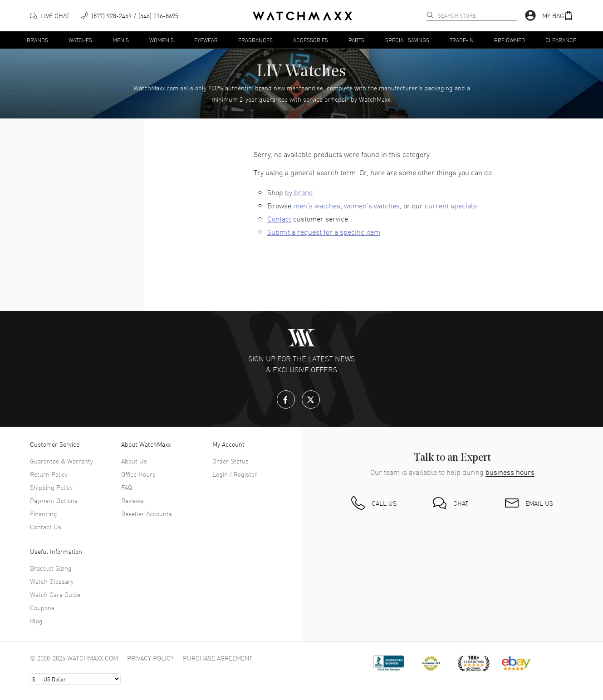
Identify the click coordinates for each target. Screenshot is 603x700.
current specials (451, 205)
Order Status (230, 461)
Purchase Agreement (218, 658)
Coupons (42, 607)
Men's (121, 39)
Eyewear (206, 39)
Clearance (561, 39)
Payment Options (54, 500)
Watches (80, 39)
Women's (162, 39)
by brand (299, 192)
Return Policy (49, 474)
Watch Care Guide (55, 594)
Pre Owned (510, 39)
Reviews (132, 500)
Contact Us (46, 527)
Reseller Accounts (147, 513)
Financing (44, 513)
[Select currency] (75, 679)
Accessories (311, 39)
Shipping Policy (51, 487)
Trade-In (462, 39)
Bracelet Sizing (51, 568)
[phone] (130, 16)
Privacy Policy (150, 658)
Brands (37, 39)
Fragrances (255, 39)
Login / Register (235, 474)
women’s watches (372, 205)
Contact (279, 218)
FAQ (127, 487)
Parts (356, 39)
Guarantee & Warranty (61, 461)
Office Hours (138, 474)
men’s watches (317, 205)
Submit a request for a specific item (324, 232)
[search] (430, 15)
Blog (36, 621)
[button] (558, 16)
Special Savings (407, 39)
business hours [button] (510, 472)
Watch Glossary (52, 581)
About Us (134, 461)
